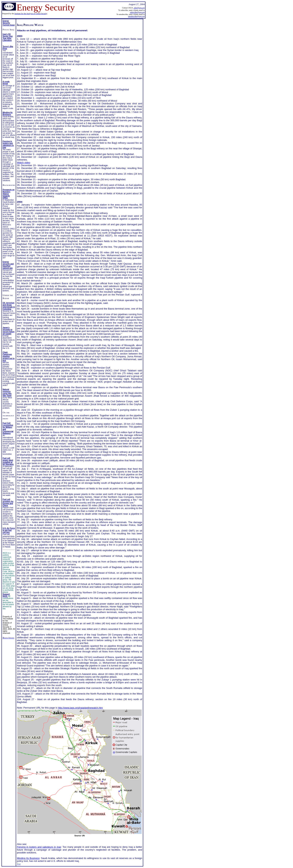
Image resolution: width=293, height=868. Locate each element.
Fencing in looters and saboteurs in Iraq (39, 847)
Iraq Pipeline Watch (30, 25)
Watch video (24, 163)
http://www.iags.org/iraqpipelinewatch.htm (80, 708)
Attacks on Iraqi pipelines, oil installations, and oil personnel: (52, 30)
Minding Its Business (28, 858)
